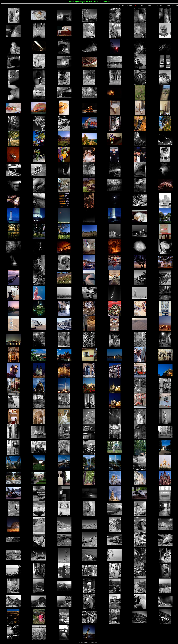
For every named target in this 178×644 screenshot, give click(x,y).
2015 (150, 5)
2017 (157, 5)
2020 (169, 5)
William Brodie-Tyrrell (92, 643)
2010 (131, 5)
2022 (173, 5)
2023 (176, 5)
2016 (153, 5)
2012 (138, 5)
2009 (127, 5)
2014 (146, 5)
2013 (142, 5)
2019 (165, 5)
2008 (123, 5)
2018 (161, 5)
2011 (134, 5)
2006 (115, 5)
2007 (119, 5)
